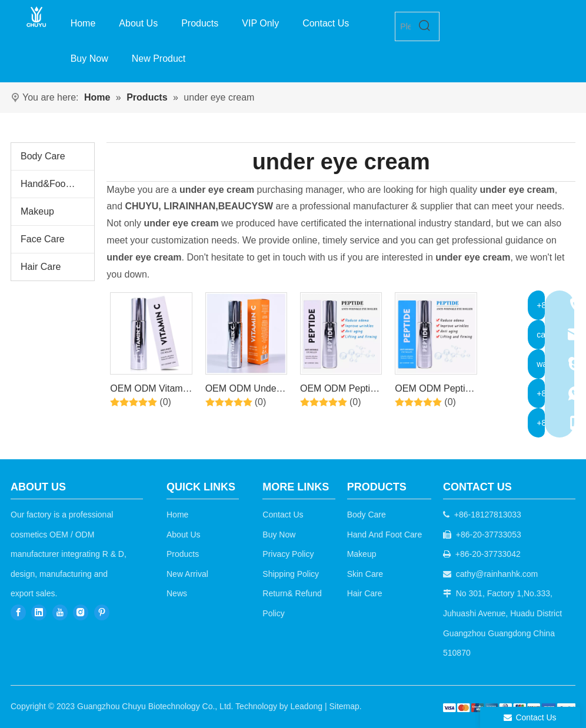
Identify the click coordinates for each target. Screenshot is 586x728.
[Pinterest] (102, 612)
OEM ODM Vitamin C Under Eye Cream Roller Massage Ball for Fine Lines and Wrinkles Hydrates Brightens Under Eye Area (150, 390)
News (177, 593)
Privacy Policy (288, 554)
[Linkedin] (39, 612)
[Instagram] (81, 612)
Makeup (37, 211)
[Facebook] (18, 612)
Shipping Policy (291, 574)
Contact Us (283, 515)
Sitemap (344, 706)
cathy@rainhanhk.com (497, 574)
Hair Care (41, 267)
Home (177, 515)
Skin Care (365, 574)
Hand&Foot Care (56, 184)
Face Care (43, 239)
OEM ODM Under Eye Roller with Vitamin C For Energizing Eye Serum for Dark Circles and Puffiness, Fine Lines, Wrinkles (242, 390)
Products (183, 554)
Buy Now (279, 535)
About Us (184, 535)
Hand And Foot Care (385, 535)
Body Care (43, 156)
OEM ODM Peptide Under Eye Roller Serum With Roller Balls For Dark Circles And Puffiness (340, 390)
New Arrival (187, 574)
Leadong (307, 706)
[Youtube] (60, 612)
